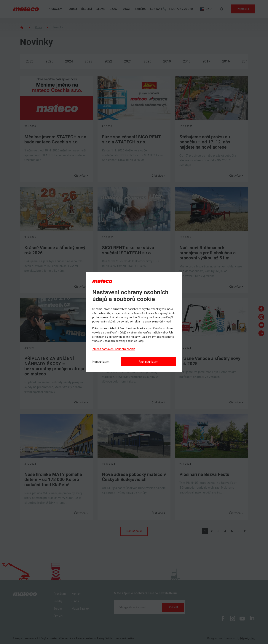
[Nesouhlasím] (101, 362)
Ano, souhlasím (149, 362)
